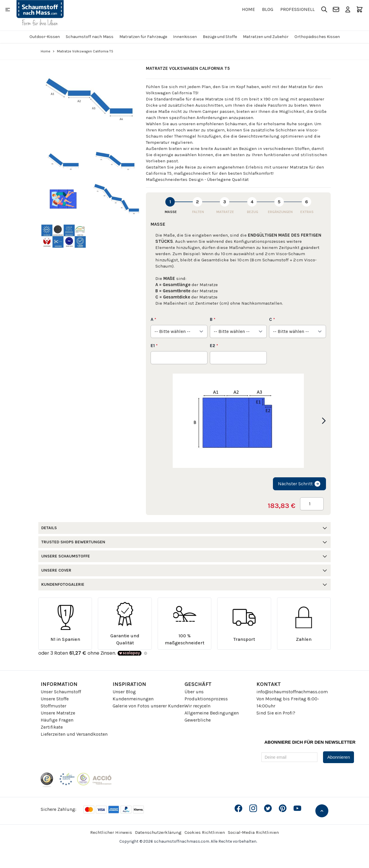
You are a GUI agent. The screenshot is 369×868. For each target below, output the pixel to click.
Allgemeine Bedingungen (212, 713)
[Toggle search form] (324, 9)
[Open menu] (8, 9)
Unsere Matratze (58, 713)
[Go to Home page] (40, 13)
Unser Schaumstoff (61, 692)
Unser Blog (124, 692)
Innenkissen (185, 37)
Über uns (194, 692)
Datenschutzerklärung (158, 832)
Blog (268, 9)
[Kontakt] (336, 9)
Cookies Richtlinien (205, 832)
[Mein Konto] (348, 9)
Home (248, 9)
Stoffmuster (53, 706)
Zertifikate (52, 727)
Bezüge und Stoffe (220, 37)
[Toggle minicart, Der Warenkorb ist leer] (360, 9)
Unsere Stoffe (55, 699)
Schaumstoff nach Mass (90, 37)
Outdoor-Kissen (45, 37)
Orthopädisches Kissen (317, 37)
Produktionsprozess (206, 699)
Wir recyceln (197, 706)
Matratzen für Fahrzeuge (143, 37)
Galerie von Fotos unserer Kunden (149, 706)
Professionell (298, 9)
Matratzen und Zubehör (266, 37)
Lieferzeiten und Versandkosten (74, 734)
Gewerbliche (198, 720)
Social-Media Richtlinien (253, 832)
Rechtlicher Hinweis (111, 832)
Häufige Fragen (57, 720)
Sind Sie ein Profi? (276, 713)
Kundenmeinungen (133, 699)
